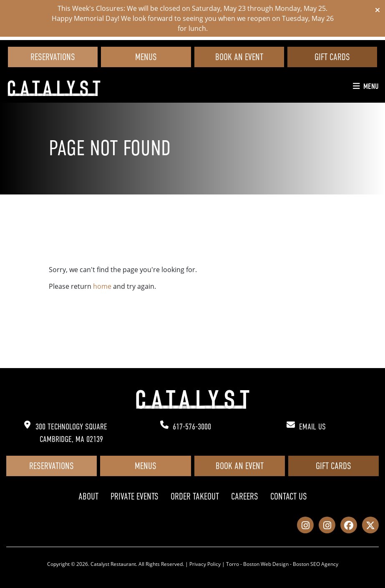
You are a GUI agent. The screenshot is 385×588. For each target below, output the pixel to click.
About (88, 496)
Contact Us (289, 496)
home (102, 286)
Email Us (312, 427)
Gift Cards (332, 57)
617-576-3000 (192, 427)
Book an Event (239, 57)
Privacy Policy (205, 564)
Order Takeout (195, 496)
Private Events (135, 496)
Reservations (53, 57)
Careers (245, 496)
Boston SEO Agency (316, 564)
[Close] (377, 10)
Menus (146, 57)
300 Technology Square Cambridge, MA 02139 (71, 433)
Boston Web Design (266, 564)
